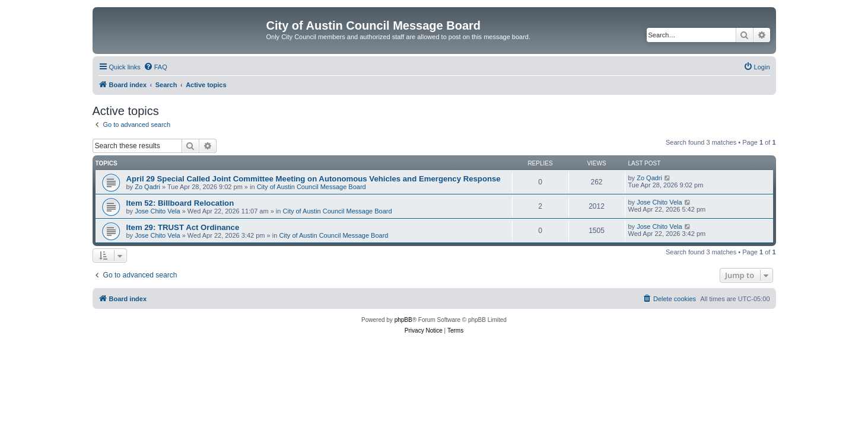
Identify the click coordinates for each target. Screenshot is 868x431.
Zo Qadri (147, 187)
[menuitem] (155, 67)
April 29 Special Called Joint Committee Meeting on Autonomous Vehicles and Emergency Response (314, 179)
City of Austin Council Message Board (311, 187)
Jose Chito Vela (157, 211)
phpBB (403, 320)
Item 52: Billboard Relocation (180, 203)
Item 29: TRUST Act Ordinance (183, 227)
